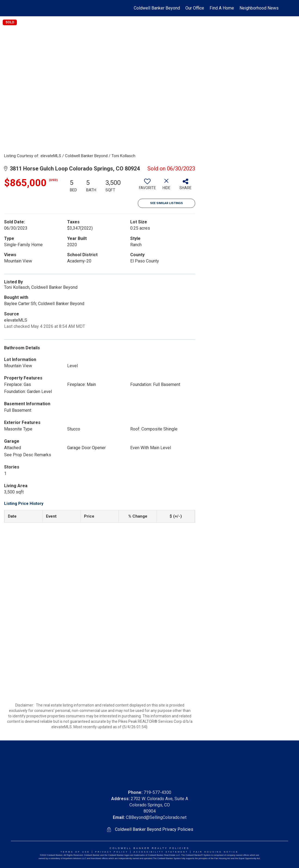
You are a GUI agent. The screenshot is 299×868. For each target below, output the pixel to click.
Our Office (195, 8)
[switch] (147, 186)
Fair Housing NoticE (216, 852)
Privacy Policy (112, 852)
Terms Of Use (75, 852)
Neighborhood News (259, 8)
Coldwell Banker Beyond (157, 8)
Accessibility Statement (161, 852)
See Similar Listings (166, 203)
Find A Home (222, 8)
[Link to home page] (21, 8)
